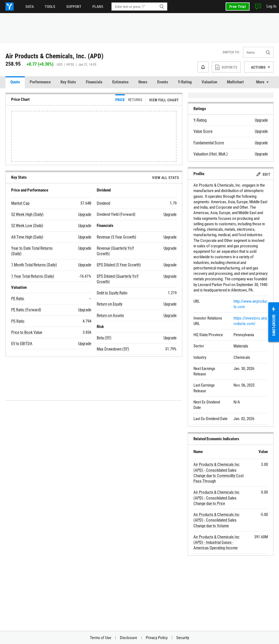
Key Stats (68, 82)
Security (183, 638)
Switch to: (231, 52)
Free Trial (238, 7)
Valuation (209, 82)
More (260, 82)
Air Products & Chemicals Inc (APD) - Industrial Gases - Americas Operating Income (216, 543)
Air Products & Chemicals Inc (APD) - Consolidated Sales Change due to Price (216, 498)
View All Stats (166, 178)
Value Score (203, 131)
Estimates (120, 82)
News (143, 82)
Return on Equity (110, 304)
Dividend (103, 203)
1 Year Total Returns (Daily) (33, 276)
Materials (241, 346)
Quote (15, 82)
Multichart (235, 82)
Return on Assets (110, 315)
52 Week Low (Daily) (27, 226)
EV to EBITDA (22, 344)
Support (74, 7)
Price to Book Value (27, 332)
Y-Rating (185, 82)
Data (30, 7)
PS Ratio (18, 321)
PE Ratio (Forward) (26, 310)
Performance (40, 82)
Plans (98, 7)
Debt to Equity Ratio (112, 293)
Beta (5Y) (104, 338)
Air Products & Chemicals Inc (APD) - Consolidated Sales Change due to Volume (216, 520)
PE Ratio (18, 299)
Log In (271, 6)
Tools (50, 7)
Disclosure (128, 638)
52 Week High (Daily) (27, 214)
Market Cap (20, 203)
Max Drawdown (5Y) (113, 349)
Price (120, 100)
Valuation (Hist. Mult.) (211, 154)
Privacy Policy (157, 638)
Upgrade (85, 214)
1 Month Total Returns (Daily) (34, 265)
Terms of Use (101, 638)
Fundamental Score (209, 143)
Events (163, 82)
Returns (135, 100)
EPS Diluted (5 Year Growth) (119, 265)
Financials (94, 82)
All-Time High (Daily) (27, 237)
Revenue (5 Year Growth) (116, 237)
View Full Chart (164, 100)
